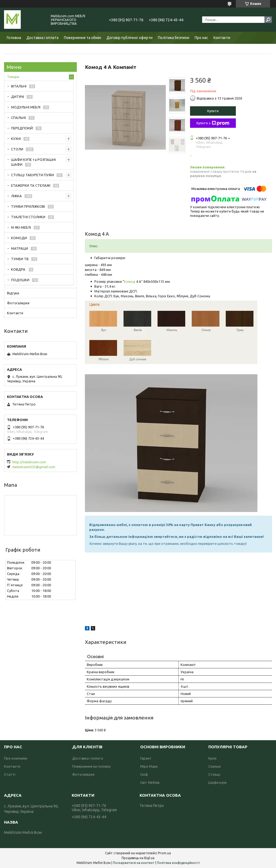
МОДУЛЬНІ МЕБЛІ (26, 107)
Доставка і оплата (42, 38)
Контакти (222, 38)
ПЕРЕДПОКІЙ (22, 128)
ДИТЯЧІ (18, 97)
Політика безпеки (174, 38)
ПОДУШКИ (20, 280)
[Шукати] (268, 20)
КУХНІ (16, 139)
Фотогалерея (18, 303)
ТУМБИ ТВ (20, 259)
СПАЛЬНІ (18, 118)
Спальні (215, 766)
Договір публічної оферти (130, 38)
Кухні (212, 758)
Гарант (146, 758)
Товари (13, 77)
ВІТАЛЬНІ (19, 86)
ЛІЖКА (16, 196)
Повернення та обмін (82, 38)
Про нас (201, 38)
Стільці (214, 774)
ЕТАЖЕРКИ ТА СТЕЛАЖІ (31, 185)
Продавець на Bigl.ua (138, 858)
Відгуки (13, 293)
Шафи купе (218, 782)
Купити (213, 111)
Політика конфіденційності (178, 863)
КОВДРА (19, 269)
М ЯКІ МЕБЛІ (21, 227)
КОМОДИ (19, 238)
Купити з (213, 123)
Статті (10, 774)
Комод (130, 281)
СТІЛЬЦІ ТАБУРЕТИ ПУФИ (32, 175)
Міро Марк (149, 766)
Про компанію (16, 758)
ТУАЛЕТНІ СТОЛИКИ (28, 217)
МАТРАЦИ (20, 248)
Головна (14, 38)
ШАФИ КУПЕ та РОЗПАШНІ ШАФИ (33, 162)
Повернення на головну (91, 766)
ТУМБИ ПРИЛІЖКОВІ (28, 206)
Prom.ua (164, 853)
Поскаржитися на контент (134, 863)
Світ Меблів (150, 782)
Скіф (144, 774)
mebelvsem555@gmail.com (34, 467)
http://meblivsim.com (29, 462)
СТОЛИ (17, 149)
